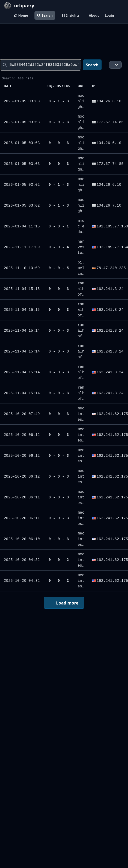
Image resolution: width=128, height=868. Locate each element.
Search (45, 15)
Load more (64, 603)
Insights (71, 15)
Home (21, 15)
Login (109, 15)
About (94, 15)
